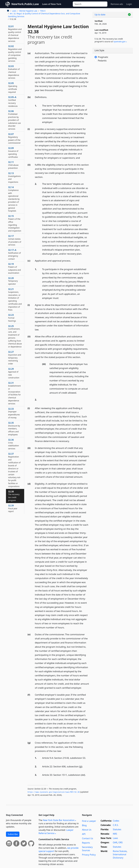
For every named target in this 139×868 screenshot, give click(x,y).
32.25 (15, 336)
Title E (43, 11)
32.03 (14, 72)
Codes (116, 821)
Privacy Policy (89, 855)
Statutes (117, 829)
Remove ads (117, 4)
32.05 (13, 87)
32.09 (13, 152)
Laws (14, 11)
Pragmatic (103, 57)
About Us (87, 830)
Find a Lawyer (89, 821)
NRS (115, 834)
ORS (120, 842)
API (84, 834)
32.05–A (13, 101)
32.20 (13, 281)
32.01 (15, 34)
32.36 (14, 444)
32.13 (14, 177)
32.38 (14, 496)
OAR (115, 842)
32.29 (14, 373)
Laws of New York (52, 4)
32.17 (15, 240)
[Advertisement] (113, 86)
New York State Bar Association (59, 820)
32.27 (15, 358)
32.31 (14, 393)
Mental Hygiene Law (28, 11)
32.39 (13, 508)
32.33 (14, 413)
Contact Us (87, 838)
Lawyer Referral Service (56, 832)
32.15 (15, 223)
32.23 (12, 318)
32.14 (14, 199)
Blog (84, 825)
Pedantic (102, 61)
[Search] (90, 4)
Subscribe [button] (13, 834)
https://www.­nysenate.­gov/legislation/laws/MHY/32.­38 (54, 792)
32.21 (15, 299)
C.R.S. (116, 825)
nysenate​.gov (119, 42)
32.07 (14, 138)
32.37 (14, 470)
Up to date (100, 15)
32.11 (13, 165)
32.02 (15, 53)
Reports (86, 843)
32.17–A (14, 254)
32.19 (14, 268)
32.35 (14, 429)
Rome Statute (120, 851)
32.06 (14, 120)
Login (129, 4)
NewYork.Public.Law (25, 4)
